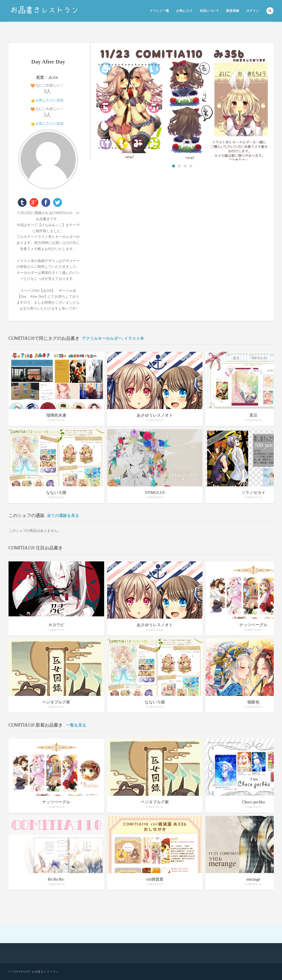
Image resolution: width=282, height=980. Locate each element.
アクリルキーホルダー (102, 338)
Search (270, 11)
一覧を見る (76, 725)
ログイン (253, 11)
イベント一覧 (159, 11)
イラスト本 (134, 338)
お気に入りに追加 (49, 100)
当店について (209, 11)
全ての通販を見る (63, 516)
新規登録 (233, 11)
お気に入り (184, 11)
